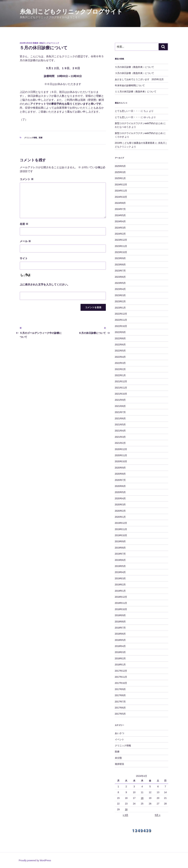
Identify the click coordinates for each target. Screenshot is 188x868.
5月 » (158, 815)
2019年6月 (120, 560)
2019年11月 (121, 529)
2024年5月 (120, 215)
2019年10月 (121, 535)
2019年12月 (121, 523)
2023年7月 (120, 271)
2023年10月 (121, 252)
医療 (41, 138)
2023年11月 (121, 246)
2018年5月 (120, 640)
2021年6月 (120, 418)
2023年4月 (120, 289)
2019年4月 (120, 572)
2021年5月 (120, 425)
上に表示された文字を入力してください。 (45, 285)
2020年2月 (120, 511)
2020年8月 (120, 474)
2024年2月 (120, 234)
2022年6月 (120, 345)
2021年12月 (121, 381)
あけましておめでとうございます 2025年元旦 (139, 79)
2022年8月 (120, 338)
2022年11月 (121, 320)
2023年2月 (120, 301)
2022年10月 (121, 326)
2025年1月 (120, 178)
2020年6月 (120, 486)
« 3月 (125, 815)
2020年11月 (121, 455)
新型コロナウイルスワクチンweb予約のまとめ (139, 123)
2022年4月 (120, 357)
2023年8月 (120, 265)
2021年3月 (120, 437)
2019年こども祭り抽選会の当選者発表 (135, 143)
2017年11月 (121, 677)
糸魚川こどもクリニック (49, 43)
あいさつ (119, 733)
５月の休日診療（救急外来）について (134, 67)
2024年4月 (120, 221)
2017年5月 (120, 714)
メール (25, 241)
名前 (24, 224)
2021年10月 (121, 394)
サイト (24, 258)
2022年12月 (121, 314)
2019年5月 (120, 566)
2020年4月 (120, 498)
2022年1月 (120, 375)
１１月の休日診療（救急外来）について (136, 92)
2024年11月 (121, 191)
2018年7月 (120, 628)
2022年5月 (120, 351)
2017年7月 (120, 702)
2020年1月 (120, 517)
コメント (27, 179)
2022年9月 (120, 332)
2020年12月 (121, 449)
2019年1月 (120, 591)
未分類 (118, 758)
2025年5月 (120, 166)
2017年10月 (121, 683)
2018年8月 (120, 622)
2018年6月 (120, 634)
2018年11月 (121, 603)
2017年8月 (120, 695)
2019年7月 (120, 554)
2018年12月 (121, 597)
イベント (119, 739)
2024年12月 (121, 185)
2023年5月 (120, 283)
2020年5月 (120, 492)
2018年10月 (121, 609)
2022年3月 (120, 363)
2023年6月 (120, 277)
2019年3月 (120, 578)
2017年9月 (120, 689)
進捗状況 (119, 764)
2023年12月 (121, 240)
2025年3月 (120, 172)
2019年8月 (120, 548)
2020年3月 (120, 505)
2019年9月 (120, 541)
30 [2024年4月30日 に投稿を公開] (126, 809)
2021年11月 (121, 388)
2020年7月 (120, 480)
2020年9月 (120, 468)
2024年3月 (120, 228)
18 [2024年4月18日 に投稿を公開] (142, 798)
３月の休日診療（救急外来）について (134, 73)
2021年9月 (120, 400)
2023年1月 (120, 308)
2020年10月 (121, 461)
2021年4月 (120, 431)
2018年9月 (120, 615)
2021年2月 (120, 443)
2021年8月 (120, 406)
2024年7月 (120, 209)
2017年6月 (120, 708)
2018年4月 (120, 646)
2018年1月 (120, 665)
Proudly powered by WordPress (35, 860)
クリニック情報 (31, 138)
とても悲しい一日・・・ (128, 111)
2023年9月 (120, 258)
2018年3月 (120, 652)
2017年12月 (121, 671)
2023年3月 (120, 295)
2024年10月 (121, 197)
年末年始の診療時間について (130, 85)
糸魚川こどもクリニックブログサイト (71, 12)
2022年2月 (120, 369)
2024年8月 (120, 203)
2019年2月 (120, 585)
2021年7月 (120, 412)
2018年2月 (120, 658)
